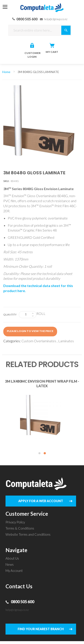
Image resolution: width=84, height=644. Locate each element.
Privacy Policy (15, 522)
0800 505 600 (22, 602)
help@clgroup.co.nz (17, 610)
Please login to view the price (30, 331)
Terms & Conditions (20, 528)
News (10, 564)
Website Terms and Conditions (28, 534)
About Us (12, 558)
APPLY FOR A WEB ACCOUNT (41, 501)
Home (6, 72)
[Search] (66, 30)
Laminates (66, 341)
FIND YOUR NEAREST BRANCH (41, 629)
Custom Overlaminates (39, 341)
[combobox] (40, 30)
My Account (14, 571)
